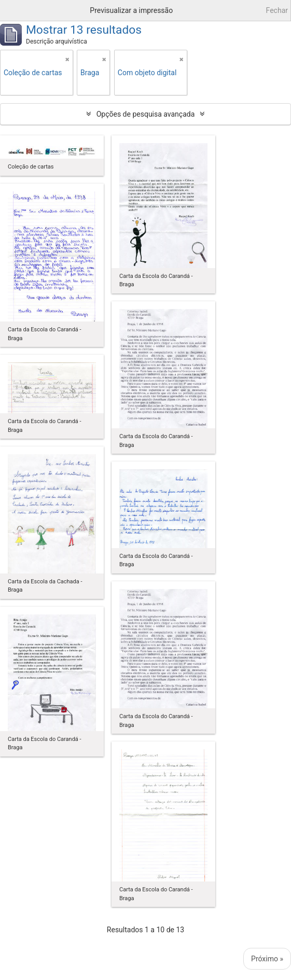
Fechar (277, 10)
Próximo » (267, 959)
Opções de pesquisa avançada (146, 114)
